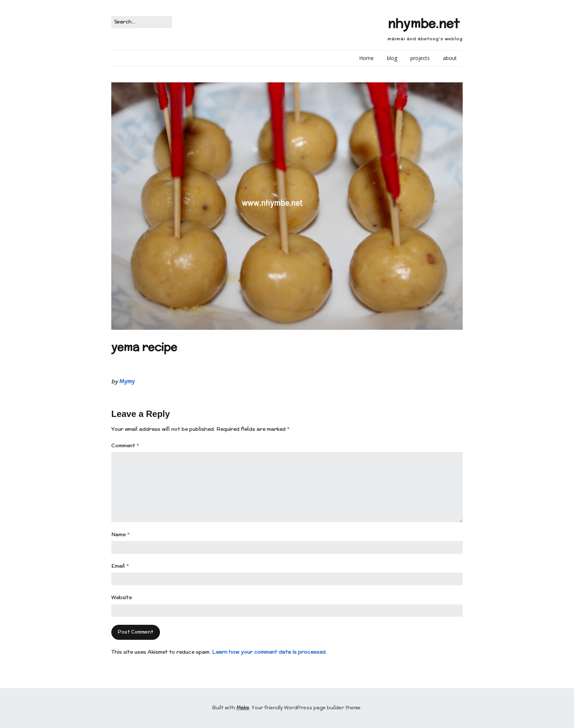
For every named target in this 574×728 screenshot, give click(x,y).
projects (420, 58)
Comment (125, 445)
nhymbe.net (424, 23)
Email (120, 566)
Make (243, 708)
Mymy (127, 381)
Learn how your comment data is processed (269, 652)
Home (366, 58)
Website (122, 597)
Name (120, 534)
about (450, 58)
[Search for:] (142, 22)
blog (392, 58)
